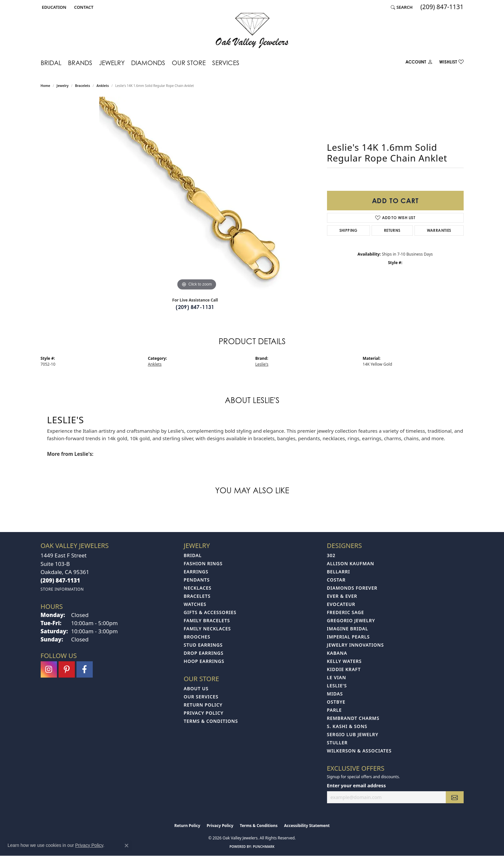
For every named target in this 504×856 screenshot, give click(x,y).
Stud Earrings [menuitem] (203, 645)
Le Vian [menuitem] (337, 677)
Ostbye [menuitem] (336, 702)
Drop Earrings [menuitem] (204, 653)
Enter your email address (356, 785)
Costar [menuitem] (336, 580)
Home (46, 86)
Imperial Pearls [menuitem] (348, 637)
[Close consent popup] (127, 846)
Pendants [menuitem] (197, 580)
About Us (196, 688)
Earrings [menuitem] (196, 572)
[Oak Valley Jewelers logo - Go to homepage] (252, 30)
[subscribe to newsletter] (455, 797)
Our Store (189, 63)
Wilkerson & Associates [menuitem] (359, 751)
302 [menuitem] (331, 555)
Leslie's (262, 364)
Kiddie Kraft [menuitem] (344, 669)
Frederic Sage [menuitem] (346, 612)
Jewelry (112, 63)
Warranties (439, 230)
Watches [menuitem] (195, 604)
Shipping (348, 230)
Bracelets (82, 86)
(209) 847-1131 (195, 307)
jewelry (63, 86)
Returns (392, 230)
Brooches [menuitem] (197, 637)
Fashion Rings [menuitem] (203, 563)
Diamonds (148, 63)
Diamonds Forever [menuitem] (352, 588)
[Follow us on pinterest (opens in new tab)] (67, 669)
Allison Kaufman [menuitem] (351, 563)
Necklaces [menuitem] (198, 588)
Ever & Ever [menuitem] (342, 596)
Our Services (201, 697)
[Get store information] (62, 589)
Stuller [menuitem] (337, 743)
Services (226, 63)
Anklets (102, 86)
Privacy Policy (204, 713)
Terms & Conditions (211, 721)
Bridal (51, 63)
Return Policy (203, 705)
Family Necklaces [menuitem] (207, 629)
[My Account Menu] (419, 63)
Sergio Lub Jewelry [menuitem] (353, 734)
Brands (80, 63)
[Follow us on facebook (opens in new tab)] (85, 669)
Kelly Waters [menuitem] (344, 661)
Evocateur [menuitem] (341, 604)
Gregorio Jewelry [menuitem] (351, 620)
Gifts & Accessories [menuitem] (210, 612)
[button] (54, 7)
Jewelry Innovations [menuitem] (355, 645)
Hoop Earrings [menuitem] (204, 661)
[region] (197, 194)
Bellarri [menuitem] (339, 572)
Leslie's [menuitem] (337, 686)
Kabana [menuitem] (337, 653)
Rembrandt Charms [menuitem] (353, 718)
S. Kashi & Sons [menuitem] (347, 726)
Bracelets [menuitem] (197, 596)
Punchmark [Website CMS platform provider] (264, 847)
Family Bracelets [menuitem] (207, 620)
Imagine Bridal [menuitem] (348, 629)
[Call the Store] (61, 580)
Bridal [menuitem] (193, 555)
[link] (83, 7)
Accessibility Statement (307, 826)
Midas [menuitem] (335, 694)
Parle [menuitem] (334, 710)
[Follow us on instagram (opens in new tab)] (49, 669)
